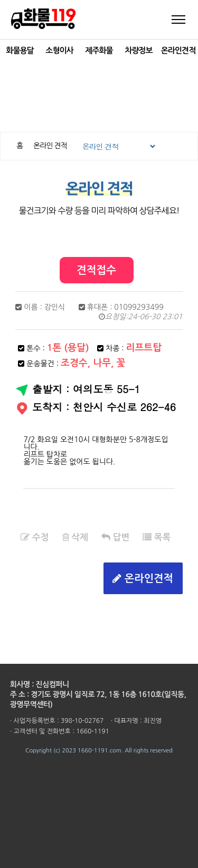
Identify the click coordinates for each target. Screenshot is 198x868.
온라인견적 (178, 50)
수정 (35, 537)
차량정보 (138, 50)
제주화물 (99, 50)
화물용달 (20, 50)
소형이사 (59, 50)
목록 (157, 537)
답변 (115, 537)
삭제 (75, 537)
